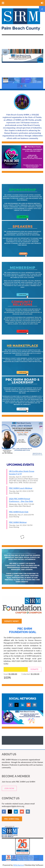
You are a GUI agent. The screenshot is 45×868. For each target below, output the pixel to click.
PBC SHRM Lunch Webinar (21, 488)
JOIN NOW (9, 788)
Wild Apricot (19, 865)
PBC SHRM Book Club (19, 512)
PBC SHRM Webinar (18, 522)
